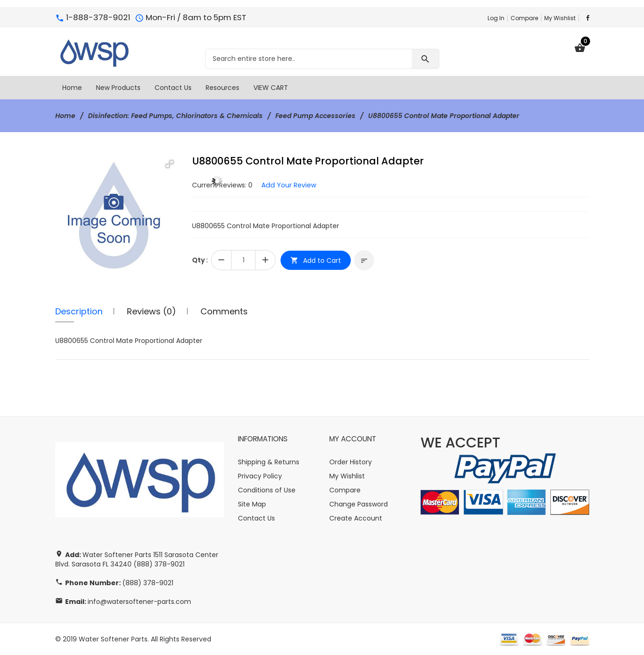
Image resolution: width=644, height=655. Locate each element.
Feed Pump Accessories (315, 116)
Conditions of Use (267, 490)
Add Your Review (288, 185)
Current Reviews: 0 (222, 185)
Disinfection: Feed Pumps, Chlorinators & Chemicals (175, 116)
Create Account (356, 518)
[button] (170, 164)
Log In (496, 18)
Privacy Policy (260, 476)
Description (79, 311)
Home (65, 116)
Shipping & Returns (269, 462)
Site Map (252, 504)
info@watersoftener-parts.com (139, 602)
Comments (224, 311)
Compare (524, 18)
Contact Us (256, 518)
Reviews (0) (152, 311)
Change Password (359, 504)
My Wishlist (560, 18)
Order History (351, 462)
